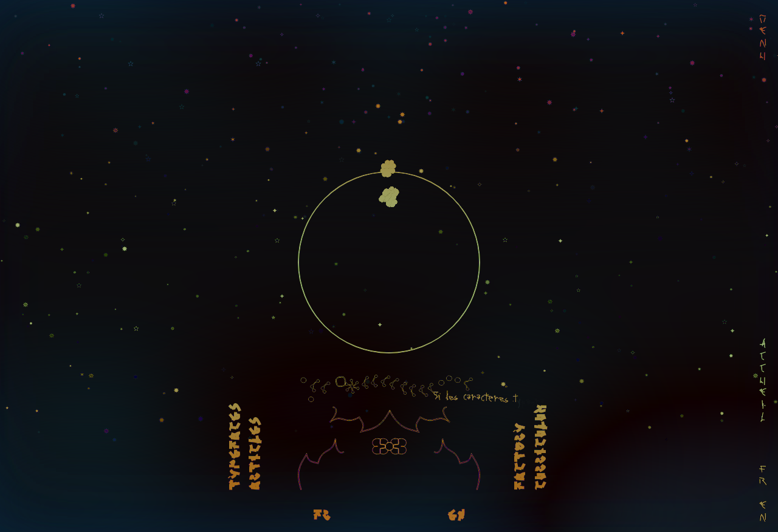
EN (456, 517)
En (763, 513)
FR (322, 517)
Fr (763, 476)
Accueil (763, 381)
